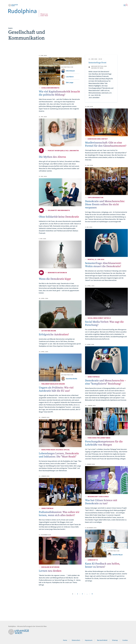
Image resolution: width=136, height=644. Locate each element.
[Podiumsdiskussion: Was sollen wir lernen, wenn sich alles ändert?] (60, 492)
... (87, 594)
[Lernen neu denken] (60, 551)
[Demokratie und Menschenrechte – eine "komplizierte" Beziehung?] (106, 360)
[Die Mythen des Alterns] (60, 132)
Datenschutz (76, 640)
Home (65, 640)
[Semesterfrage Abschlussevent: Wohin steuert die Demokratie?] (106, 243)
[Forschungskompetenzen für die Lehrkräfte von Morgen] (106, 421)
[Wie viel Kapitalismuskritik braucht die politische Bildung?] (60, 71)
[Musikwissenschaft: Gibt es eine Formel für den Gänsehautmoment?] (106, 122)
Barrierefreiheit (102, 640)
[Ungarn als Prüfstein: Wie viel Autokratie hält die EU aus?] (60, 367)
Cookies (125, 640)
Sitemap (115, 640)
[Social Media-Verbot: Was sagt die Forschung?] (106, 302)
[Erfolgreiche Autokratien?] (60, 314)
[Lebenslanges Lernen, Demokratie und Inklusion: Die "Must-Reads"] (60, 433)
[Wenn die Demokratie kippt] (60, 254)
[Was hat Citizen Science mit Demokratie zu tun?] (106, 480)
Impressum (89, 640)
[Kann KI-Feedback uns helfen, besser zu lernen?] (106, 544)
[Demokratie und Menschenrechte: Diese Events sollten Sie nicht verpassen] (106, 181)
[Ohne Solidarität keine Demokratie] (60, 192)
